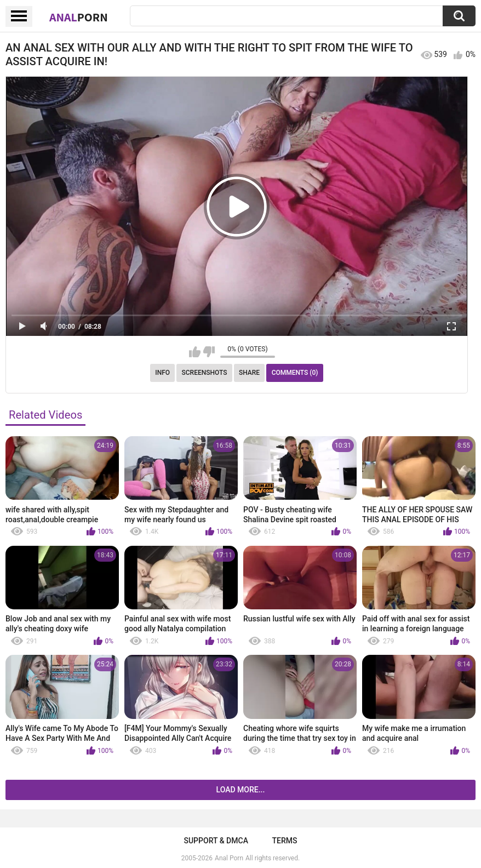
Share (249, 373)
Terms (285, 841)
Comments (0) (295, 373)
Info (162, 373)
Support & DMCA (216, 841)
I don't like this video (209, 352)
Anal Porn (229, 858)
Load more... (241, 790)
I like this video (195, 352)
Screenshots (205, 373)
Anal (79, 17)
